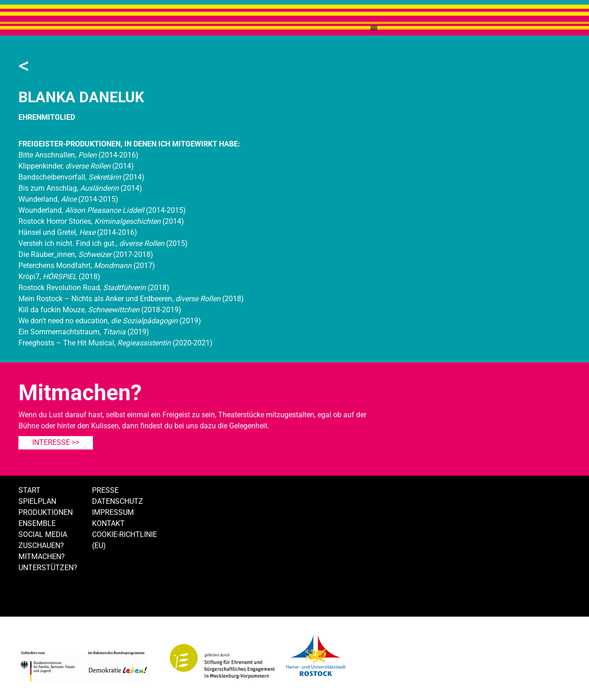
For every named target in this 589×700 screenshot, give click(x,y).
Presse (105, 490)
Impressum (113, 512)
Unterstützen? (48, 568)
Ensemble (37, 523)
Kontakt (108, 523)
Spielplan (37, 501)
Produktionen (46, 512)
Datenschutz (118, 501)
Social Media (43, 534)
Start (29, 490)
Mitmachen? (42, 557)
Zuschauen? (41, 545)
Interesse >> (56, 442)
